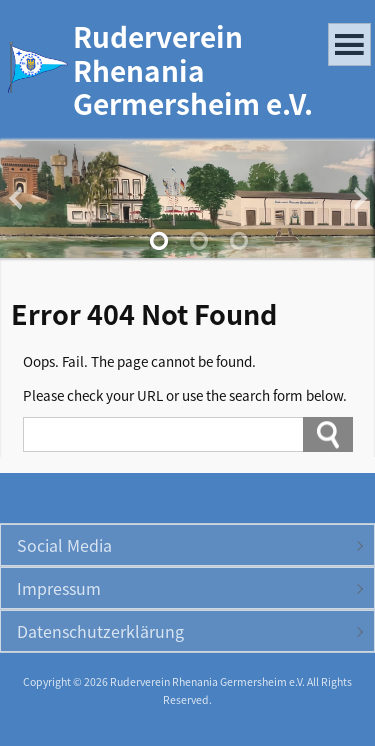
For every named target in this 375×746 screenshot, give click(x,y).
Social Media (64, 545)
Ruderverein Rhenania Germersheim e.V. (193, 69)
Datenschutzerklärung (100, 631)
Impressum (59, 588)
